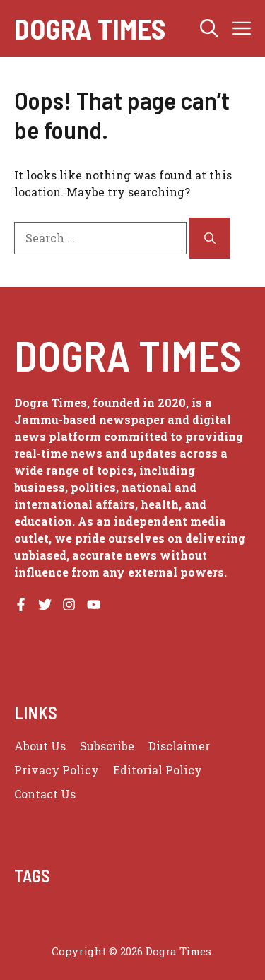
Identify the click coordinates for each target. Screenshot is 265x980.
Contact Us (45, 794)
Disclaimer (179, 746)
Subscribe (107, 746)
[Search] (210, 238)
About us (40, 746)
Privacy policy (57, 770)
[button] (209, 28)
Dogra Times (90, 28)
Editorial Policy (158, 770)
